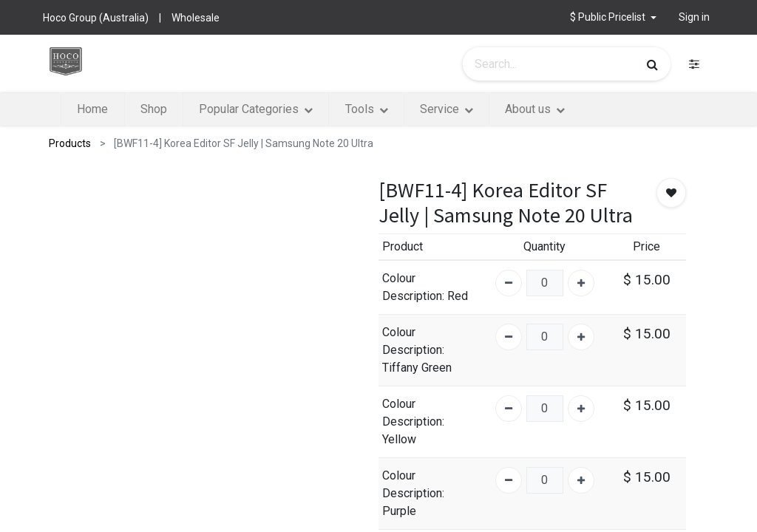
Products (70, 143)
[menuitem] (92, 109)
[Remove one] (509, 283)
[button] (613, 17)
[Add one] (581, 283)
